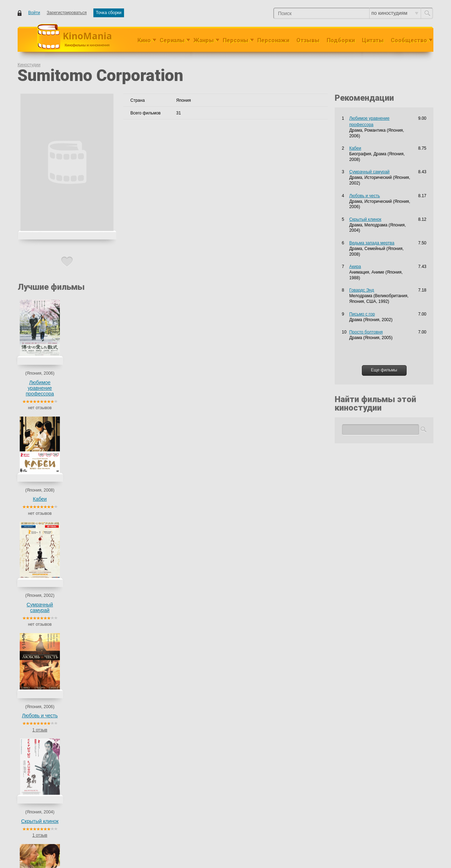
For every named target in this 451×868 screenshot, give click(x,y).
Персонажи (273, 40)
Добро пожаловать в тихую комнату (93, 602)
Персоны (236, 40)
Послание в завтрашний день (87, 589)
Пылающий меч (73, 450)
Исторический (181, 450)
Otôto (63, 513)
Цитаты (373, 40)
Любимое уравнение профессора (40, 388)
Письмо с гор (71, 741)
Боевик (159, 450)
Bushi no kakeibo (74, 488)
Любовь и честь (195, 382)
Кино (144, 40)
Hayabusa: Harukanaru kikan (85, 475)
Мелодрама (178, 500)
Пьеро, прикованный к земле (87, 526)
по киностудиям (395, 13)
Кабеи (91, 382)
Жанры (204, 40)
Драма (158, 462)
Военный (160, 627)
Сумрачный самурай (144, 385)
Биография (162, 564)
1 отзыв (195, 408)
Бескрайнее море (75, 652)
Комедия (175, 602)
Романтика (177, 462)
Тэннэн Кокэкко (73, 614)
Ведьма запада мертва (299, 385)
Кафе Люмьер (72, 729)
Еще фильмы (384, 370)
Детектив (160, 703)
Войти (34, 13)
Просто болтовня (75, 691)
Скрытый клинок (247, 382)
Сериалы (172, 40)
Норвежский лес (74, 500)
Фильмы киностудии (59, 432)
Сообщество (409, 40)
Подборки (341, 40)
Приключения (180, 538)
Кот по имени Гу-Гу (76, 551)
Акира (355, 267)
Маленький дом (73, 462)
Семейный (177, 576)
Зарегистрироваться (67, 13)
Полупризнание (73, 703)
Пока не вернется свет (80, 678)
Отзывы (308, 40)
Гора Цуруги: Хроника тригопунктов (93, 538)
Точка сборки (109, 13)
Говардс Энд (362, 290)
